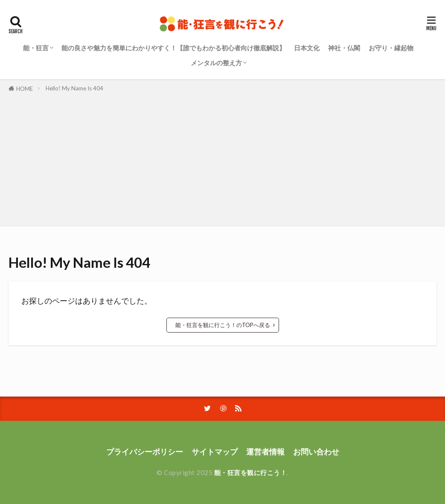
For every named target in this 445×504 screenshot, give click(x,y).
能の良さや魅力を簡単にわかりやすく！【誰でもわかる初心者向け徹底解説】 (173, 48)
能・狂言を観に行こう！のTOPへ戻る (223, 325)
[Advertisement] (222, 158)
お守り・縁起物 (391, 48)
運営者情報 (265, 452)
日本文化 (307, 48)
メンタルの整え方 (216, 63)
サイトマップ (215, 452)
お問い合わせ (316, 452)
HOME (25, 89)
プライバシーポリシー (145, 452)
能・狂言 (36, 48)
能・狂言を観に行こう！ (251, 472)
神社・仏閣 (344, 48)
